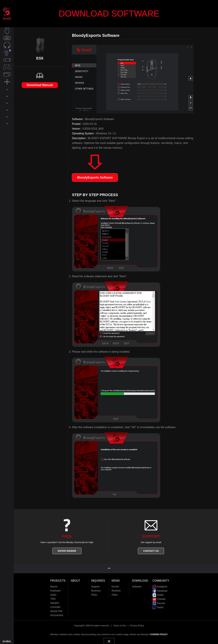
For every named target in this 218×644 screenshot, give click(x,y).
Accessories (57, 613)
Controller (55, 605)
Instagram (160, 584)
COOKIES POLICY (159, 632)
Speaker (55, 601)
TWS (53, 596)
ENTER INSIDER (67, 551)
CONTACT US (151, 551)
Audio (53, 592)
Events (115, 584)
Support (95, 584)
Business (96, 588)
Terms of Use (120, 623)
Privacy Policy (137, 623)
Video (115, 592)
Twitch (158, 605)
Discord (159, 601)
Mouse (54, 584)
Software (137, 584)
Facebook (160, 588)
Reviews (116, 588)
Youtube (159, 597)
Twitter (158, 592)
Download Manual (40, 85)
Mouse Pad (56, 609)
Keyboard (55, 588)
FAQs (94, 592)
